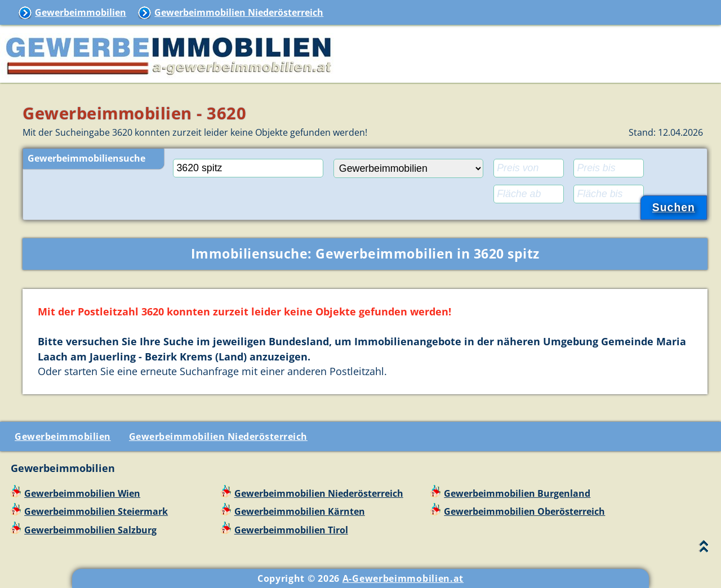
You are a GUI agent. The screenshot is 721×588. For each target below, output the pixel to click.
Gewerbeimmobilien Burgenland (517, 493)
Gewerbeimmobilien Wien (82, 493)
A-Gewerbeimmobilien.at (403, 578)
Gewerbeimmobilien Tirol (291, 530)
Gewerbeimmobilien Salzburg (90, 530)
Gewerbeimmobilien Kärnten (300, 511)
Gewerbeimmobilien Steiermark (96, 511)
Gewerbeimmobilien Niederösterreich (239, 12)
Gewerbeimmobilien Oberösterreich (524, 511)
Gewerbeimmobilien (81, 12)
